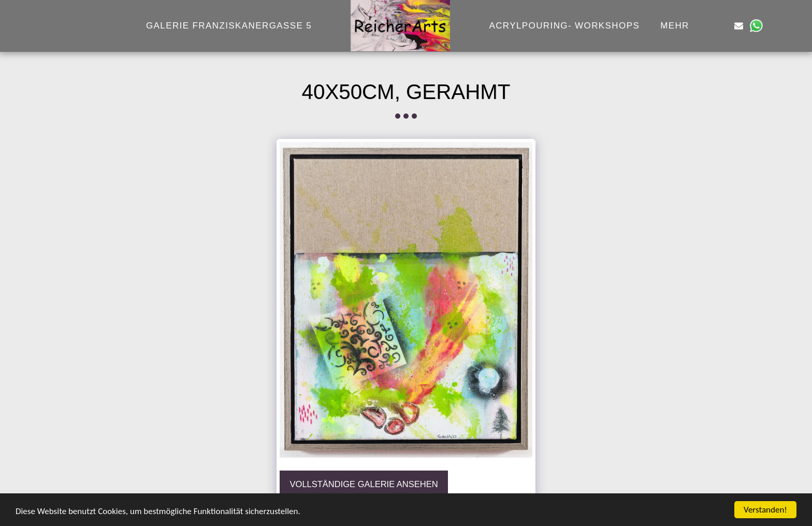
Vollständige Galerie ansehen (364, 484)
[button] (722, 26)
